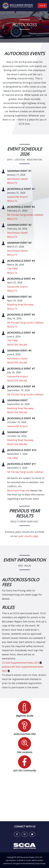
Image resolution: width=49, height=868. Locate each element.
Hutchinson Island (17, 179)
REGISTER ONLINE (17, 345)
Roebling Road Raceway (20, 305)
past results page (28, 536)
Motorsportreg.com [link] (18, 490)
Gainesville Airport (18, 197)
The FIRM (12, 269)
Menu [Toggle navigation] (42, 6)
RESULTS (12, 183)
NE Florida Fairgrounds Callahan (25, 215)
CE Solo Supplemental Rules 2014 (21, 663)
